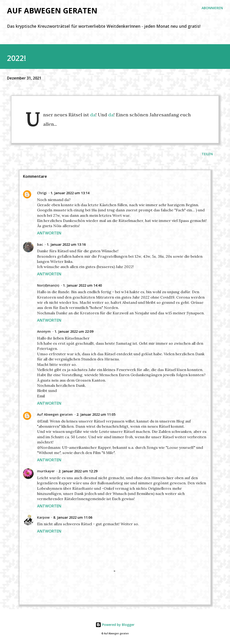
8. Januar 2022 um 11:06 (73, 517)
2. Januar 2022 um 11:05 (96, 414)
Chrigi (42, 193)
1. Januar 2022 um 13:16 (66, 244)
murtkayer (46, 471)
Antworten (49, 233)
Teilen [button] (207, 154)
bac (40, 244)
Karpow (43, 517)
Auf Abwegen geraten (52, 11)
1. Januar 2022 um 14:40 (82, 285)
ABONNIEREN (212, 8)
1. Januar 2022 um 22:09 (74, 331)
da (93, 115)
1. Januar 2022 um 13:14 (70, 193)
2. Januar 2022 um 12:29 (78, 471)
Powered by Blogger (115, 625)
